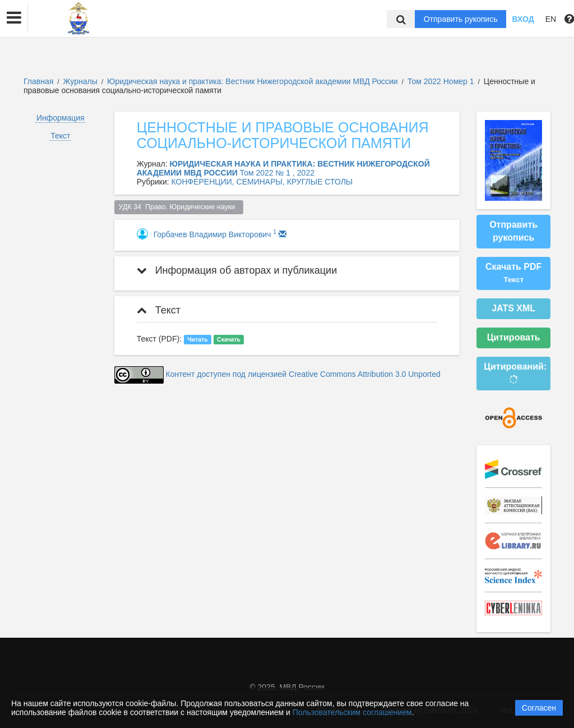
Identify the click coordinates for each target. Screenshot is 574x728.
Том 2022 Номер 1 (442, 81)
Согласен (539, 708)
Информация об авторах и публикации (237, 270)
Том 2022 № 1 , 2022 (277, 173)
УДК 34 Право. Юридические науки (179, 207)
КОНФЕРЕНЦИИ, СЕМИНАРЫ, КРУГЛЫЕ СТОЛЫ (262, 182)
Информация (61, 118)
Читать (197, 339)
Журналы (80, 81)
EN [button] (551, 19)
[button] (14, 18)
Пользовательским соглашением (352, 712)
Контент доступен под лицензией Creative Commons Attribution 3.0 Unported (303, 374)
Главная (38, 81)
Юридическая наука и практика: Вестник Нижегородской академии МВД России (254, 81)
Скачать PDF (513, 273)
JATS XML (513, 308)
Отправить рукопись (461, 19)
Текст (60, 136)
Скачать (229, 339)
